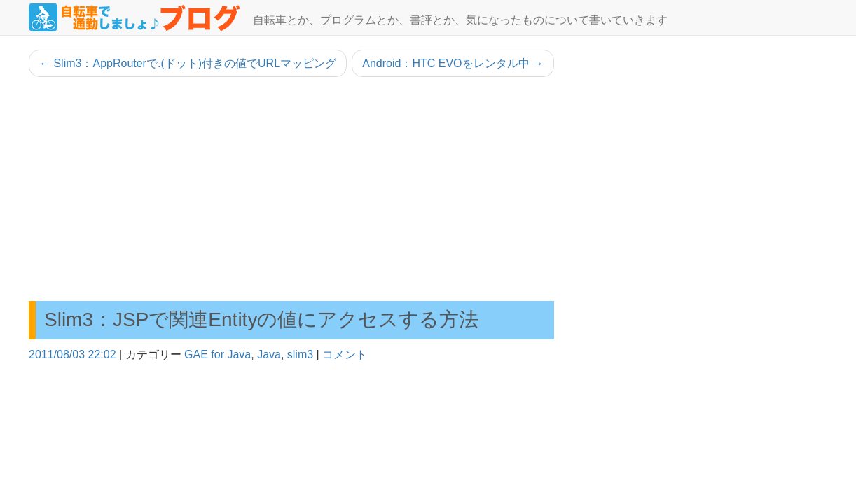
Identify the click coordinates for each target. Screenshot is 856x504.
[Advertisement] (291, 189)
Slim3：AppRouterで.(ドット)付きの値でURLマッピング (188, 63)
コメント (345, 355)
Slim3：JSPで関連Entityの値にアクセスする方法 (261, 320)
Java (269, 355)
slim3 (300, 355)
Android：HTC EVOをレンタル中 (453, 63)
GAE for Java (218, 355)
